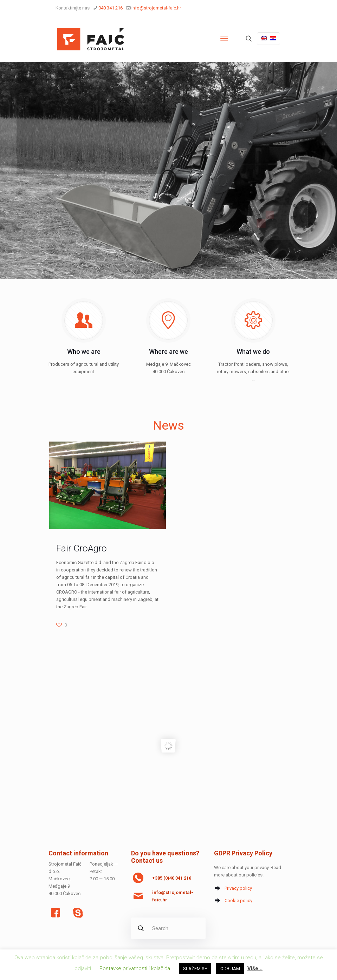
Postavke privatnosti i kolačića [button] (135, 968)
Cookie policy (238, 900)
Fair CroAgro (82, 548)
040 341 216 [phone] (111, 8)
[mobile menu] (224, 39)
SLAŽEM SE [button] (195, 969)
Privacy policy (238, 888)
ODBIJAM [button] (230, 969)
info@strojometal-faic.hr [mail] (156, 8)
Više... (255, 968)
